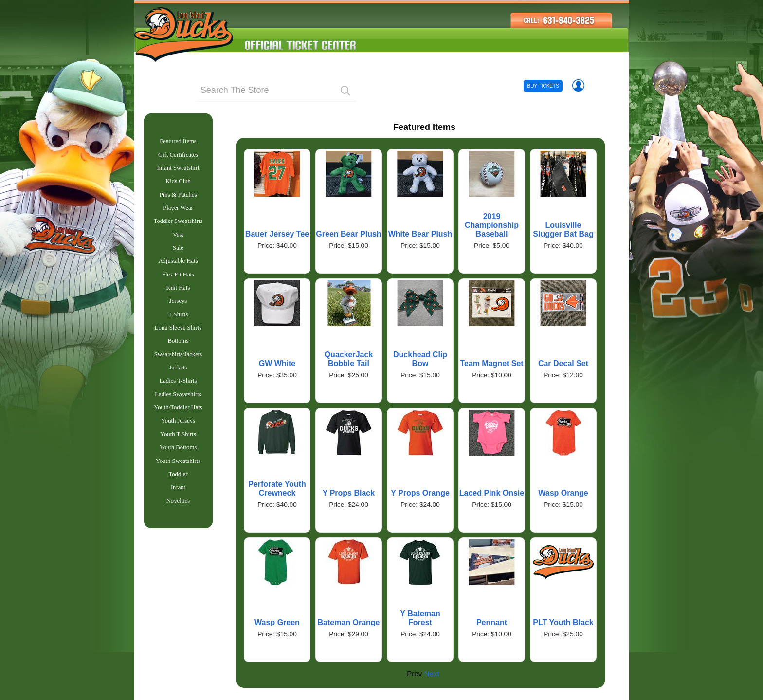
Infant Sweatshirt (178, 171)
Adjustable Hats (178, 271)
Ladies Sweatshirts (178, 414)
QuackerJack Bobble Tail (349, 359)
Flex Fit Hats (178, 285)
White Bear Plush (420, 234)
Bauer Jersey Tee (277, 234)
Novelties (178, 528)
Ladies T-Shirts (178, 399)
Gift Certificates (178, 157)
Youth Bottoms (178, 471)
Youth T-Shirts (178, 457)
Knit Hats (178, 299)
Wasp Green (277, 622)
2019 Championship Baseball (492, 225)
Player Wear (178, 214)
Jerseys (178, 313)
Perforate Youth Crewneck (277, 488)
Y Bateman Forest (420, 618)
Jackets (178, 385)
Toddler (178, 499)
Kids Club (178, 185)
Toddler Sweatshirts (178, 228)
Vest (178, 242)
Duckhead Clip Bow (420, 359)
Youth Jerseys (178, 442)
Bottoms (178, 356)
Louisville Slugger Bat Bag (563, 230)
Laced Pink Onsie (492, 493)
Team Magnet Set (491, 363)
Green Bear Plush (348, 234)
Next (432, 673)
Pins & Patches (178, 200)
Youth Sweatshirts (178, 485)
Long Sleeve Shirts (178, 342)
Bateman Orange (348, 622)
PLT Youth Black (563, 622)
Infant (178, 514)
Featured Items (178, 142)
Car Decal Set (563, 363)
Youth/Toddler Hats (178, 428)
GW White (277, 363)
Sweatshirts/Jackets (178, 371)
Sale (178, 257)
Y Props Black (349, 493)
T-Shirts (178, 328)
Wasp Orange (563, 493)
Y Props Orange (420, 493)
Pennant (492, 622)
